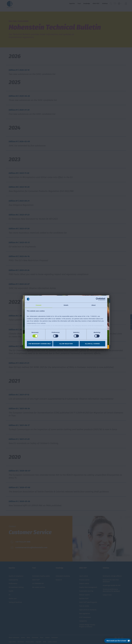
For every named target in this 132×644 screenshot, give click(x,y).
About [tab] (93, 305)
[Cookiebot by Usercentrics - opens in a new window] (97, 299)
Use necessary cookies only (40, 344)
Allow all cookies (92, 344)
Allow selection (66, 344)
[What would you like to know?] (118, 641)
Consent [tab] (39, 305)
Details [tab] (66, 305)
